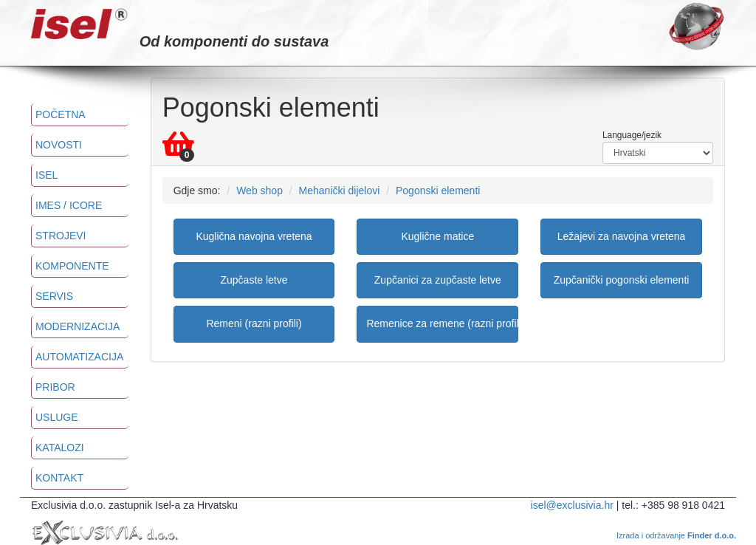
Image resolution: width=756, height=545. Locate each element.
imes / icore (69, 205)
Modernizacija (78, 326)
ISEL (47, 175)
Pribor (55, 387)
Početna (61, 114)
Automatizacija (79, 357)
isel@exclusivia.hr (572, 505)
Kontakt (59, 478)
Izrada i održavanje (676, 535)
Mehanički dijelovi (340, 191)
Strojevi (61, 236)
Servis (54, 296)
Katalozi (60, 448)
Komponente (72, 266)
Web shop (260, 191)
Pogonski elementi (438, 191)
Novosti (59, 145)
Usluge (57, 417)
